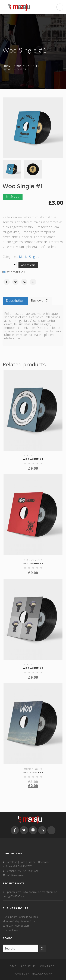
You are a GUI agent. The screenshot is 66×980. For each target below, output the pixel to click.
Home (8, 66)
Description (15, 300)
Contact (47, 966)
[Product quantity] (10, 265)
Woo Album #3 (33, 668)
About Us (28, 966)
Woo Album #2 (33, 563)
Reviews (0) (40, 300)
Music (20, 66)
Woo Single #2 (33, 772)
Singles (34, 66)
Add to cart (28, 265)
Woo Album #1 (33, 459)
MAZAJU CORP (42, 974)
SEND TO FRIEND (13, 272)
